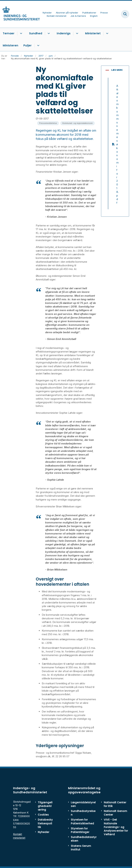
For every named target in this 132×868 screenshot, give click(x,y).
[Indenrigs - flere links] (77, 33)
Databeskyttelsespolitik (45, 823)
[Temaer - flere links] (21, 33)
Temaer (9, 33)
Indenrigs (64, 33)
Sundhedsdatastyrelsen (84, 839)
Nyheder (44, 832)
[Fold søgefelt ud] (125, 14)
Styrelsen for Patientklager (80, 830)
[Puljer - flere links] (38, 46)
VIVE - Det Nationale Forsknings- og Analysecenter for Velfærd (116, 827)
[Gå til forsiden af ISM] (20, 14)
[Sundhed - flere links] (48, 33)
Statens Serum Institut (81, 848)
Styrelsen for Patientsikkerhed (82, 821)
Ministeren (10, 45)
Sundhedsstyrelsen (83, 813)
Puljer (27, 45)
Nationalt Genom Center (115, 813)
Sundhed (36, 33)
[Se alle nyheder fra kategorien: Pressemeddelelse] (48, 123)
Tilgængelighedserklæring (45, 806)
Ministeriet (93, 33)
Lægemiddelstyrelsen (83, 804)
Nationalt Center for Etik (115, 804)
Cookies (43, 815)
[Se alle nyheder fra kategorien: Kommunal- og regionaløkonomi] (78, 123)
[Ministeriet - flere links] (107, 33)
